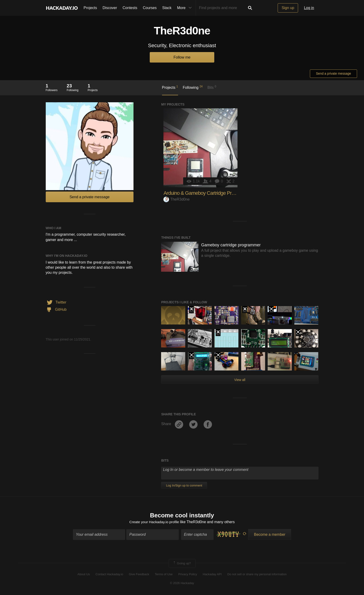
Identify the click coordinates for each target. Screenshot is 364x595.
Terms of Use (164, 575)
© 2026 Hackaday (182, 583)
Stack (167, 8)
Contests (130, 8)
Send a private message (333, 73)
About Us (84, 575)
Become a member (270, 535)
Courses (150, 8)
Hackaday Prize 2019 (191, 356)
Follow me (182, 57)
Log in (309, 8)
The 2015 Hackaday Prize (245, 310)
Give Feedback (139, 575)
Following (193, 87)
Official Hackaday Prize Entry (191, 310)
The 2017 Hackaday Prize (298, 333)
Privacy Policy (188, 575)
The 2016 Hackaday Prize (271, 310)
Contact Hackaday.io (109, 575)
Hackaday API (212, 575)
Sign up (288, 8)
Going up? (182, 564)
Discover (110, 8)
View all (240, 380)
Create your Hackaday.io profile (154, 522)
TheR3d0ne (177, 199)
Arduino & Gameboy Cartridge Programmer (208, 193)
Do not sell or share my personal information (257, 575)
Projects (90, 8)
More (185, 8)
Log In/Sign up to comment (184, 485)
